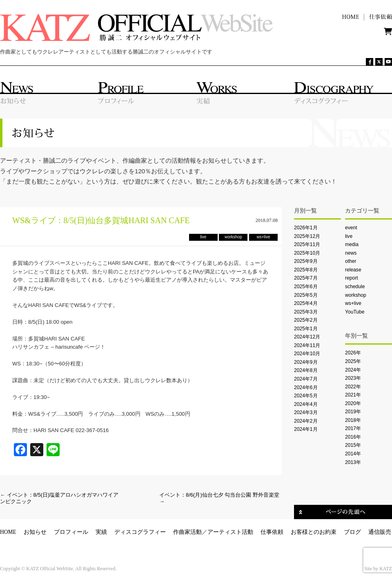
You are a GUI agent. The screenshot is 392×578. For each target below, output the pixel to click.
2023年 (353, 378)
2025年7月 (306, 278)
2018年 (353, 420)
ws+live (353, 303)
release (353, 270)
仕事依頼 (272, 532)
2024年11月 (307, 345)
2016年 (353, 437)
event (351, 228)
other (351, 261)
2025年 (353, 361)
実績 (101, 532)
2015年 (353, 445)
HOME (8, 532)
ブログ (352, 532)
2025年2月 (306, 320)
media (352, 244)
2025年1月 (306, 329)
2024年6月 (306, 388)
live (349, 236)
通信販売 (380, 532)
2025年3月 (306, 312)
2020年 (353, 403)
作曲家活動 (187, 532)
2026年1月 (306, 228)
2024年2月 (306, 421)
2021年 (353, 395)
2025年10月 (307, 253)
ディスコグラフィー (140, 532)
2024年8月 (306, 370)
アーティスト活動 (230, 532)
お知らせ (35, 532)
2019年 (353, 412)
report (352, 278)
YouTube (355, 312)
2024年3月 (306, 412)
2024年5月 (306, 396)
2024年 (353, 370)
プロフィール (71, 532)
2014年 (353, 454)
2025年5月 (306, 295)
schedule (355, 287)
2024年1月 (306, 429)
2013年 (353, 462)
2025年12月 (307, 236)
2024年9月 (306, 362)
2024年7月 (306, 379)
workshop (356, 295)
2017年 (353, 428)
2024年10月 (307, 354)
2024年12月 (307, 337)
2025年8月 (306, 270)
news (351, 253)
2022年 (353, 387)
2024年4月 (306, 404)
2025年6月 (306, 287)
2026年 (353, 353)
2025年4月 (306, 303)
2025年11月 (307, 244)
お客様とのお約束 (314, 532)
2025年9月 (306, 261)
